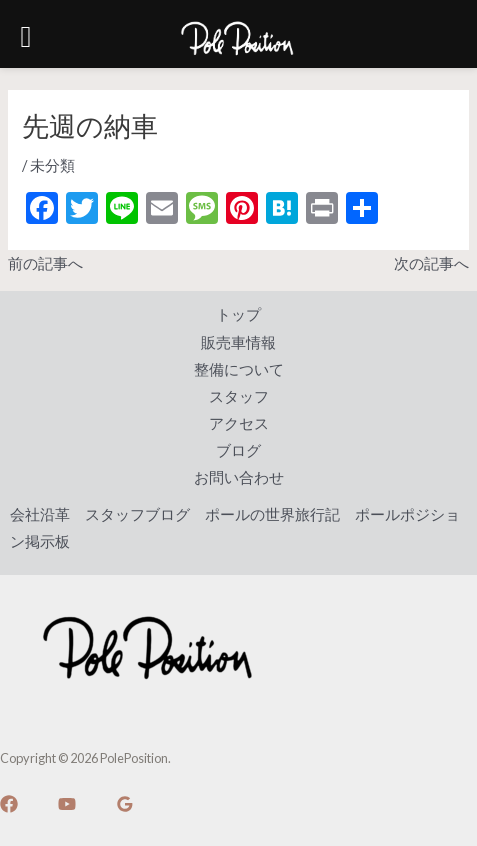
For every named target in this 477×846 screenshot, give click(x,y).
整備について (239, 369)
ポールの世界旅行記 (272, 514)
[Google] (125, 804)
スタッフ (239, 396)
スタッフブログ (137, 514)
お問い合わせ (239, 477)
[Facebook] (9, 804)
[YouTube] (67, 804)
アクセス (239, 423)
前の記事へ (45, 263)
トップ (238, 314)
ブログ (238, 450)
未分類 (52, 165)
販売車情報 (238, 342)
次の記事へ (431, 263)
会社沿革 (40, 514)
